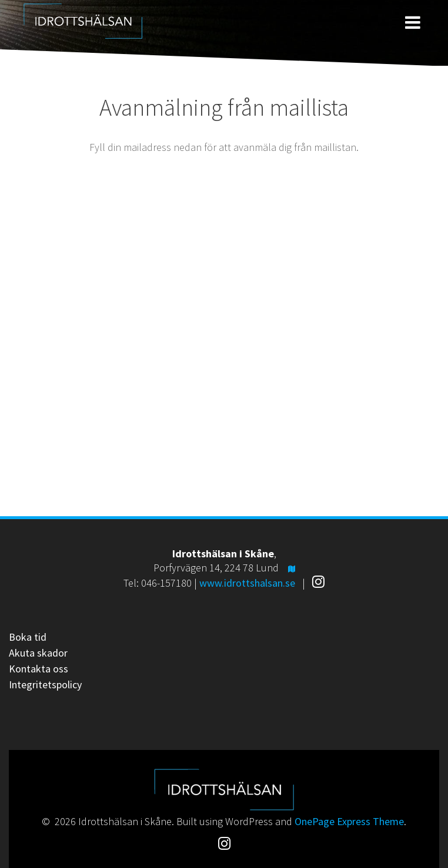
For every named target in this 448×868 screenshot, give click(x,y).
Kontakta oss (39, 669)
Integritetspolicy (45, 684)
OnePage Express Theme (349, 821)
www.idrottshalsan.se (247, 583)
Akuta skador (38, 653)
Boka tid (28, 637)
